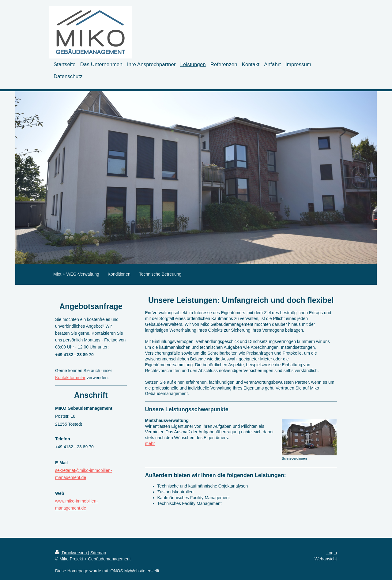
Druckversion (72, 553)
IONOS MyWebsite (127, 571)
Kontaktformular (70, 378)
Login (332, 553)
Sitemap (98, 553)
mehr (150, 443)
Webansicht (326, 559)
